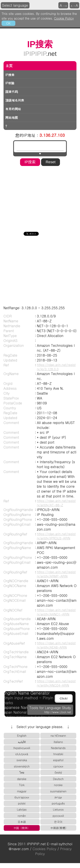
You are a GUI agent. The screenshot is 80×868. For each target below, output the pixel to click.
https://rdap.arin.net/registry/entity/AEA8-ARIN (56, 645)
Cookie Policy (64, 18)
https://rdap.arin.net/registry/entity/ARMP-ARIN (56, 574)
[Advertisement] (38, 198)
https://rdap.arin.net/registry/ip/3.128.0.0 (56, 367)
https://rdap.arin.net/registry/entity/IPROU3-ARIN (56, 536)
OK (8, 23)
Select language (15, 5)
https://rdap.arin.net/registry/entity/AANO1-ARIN (56, 612)
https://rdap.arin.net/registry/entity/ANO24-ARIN (56, 683)
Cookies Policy (45, 849)
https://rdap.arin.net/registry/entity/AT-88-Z (56, 503)
